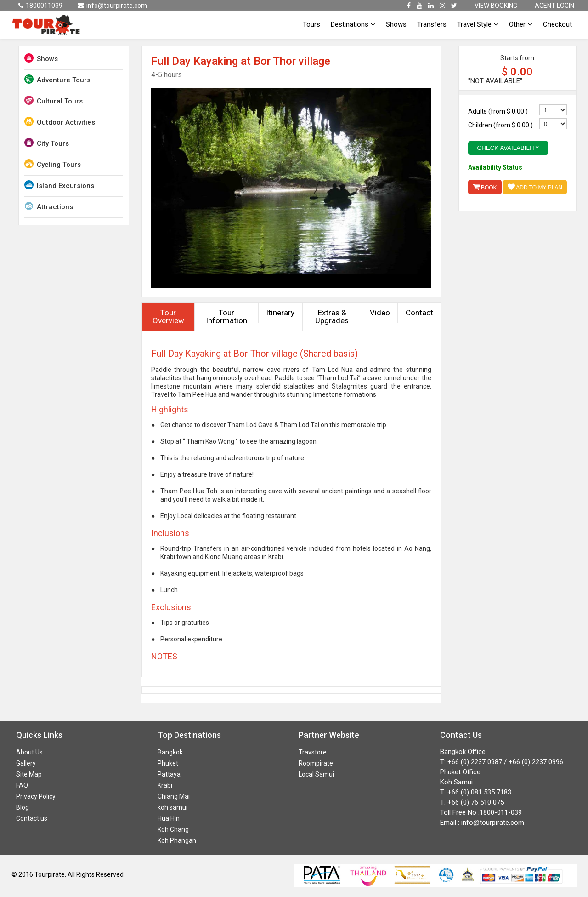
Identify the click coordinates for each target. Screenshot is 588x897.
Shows (396, 24)
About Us (29, 752)
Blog (23, 807)
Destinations (353, 24)
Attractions (49, 206)
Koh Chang (173, 829)
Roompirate (316, 763)
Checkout (557, 24)
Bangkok (170, 752)
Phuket (168, 763)
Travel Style (478, 24)
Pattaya (169, 774)
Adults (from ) (498, 111)
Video (380, 313)
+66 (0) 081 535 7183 (479, 792)
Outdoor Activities (60, 122)
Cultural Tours (54, 100)
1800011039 (40, 6)
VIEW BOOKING (496, 6)
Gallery (26, 763)
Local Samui (316, 774)
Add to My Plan (535, 187)
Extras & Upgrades (332, 317)
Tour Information (226, 317)
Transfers (432, 24)
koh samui (172, 807)
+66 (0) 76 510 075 (476, 802)
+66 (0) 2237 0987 (475, 762)
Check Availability (508, 148)
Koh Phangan (177, 840)
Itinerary (280, 313)
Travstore (313, 752)
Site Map (29, 774)
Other (521, 24)
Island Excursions (59, 185)
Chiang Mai (174, 796)
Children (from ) (500, 125)
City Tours (47, 143)
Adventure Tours (57, 79)
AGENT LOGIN (554, 6)
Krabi (165, 785)
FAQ (22, 785)
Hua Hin (169, 818)
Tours (311, 24)
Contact (419, 313)
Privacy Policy (36, 796)
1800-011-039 (501, 812)
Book (485, 187)
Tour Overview (168, 317)
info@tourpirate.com (112, 6)
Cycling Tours (53, 164)
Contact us (32, 818)
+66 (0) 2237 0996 (536, 762)
